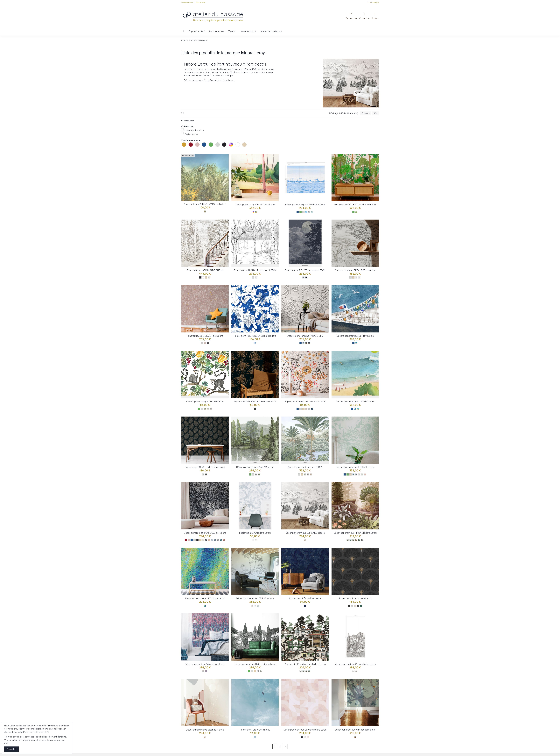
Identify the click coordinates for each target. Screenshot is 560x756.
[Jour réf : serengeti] (205, 343)
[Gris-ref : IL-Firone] (362, 540)
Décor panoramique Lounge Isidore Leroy (305, 730)
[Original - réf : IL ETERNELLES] (353, 474)
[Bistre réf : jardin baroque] (209, 277)
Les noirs (222, 150)
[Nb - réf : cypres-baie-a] (353, 671)
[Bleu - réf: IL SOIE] (255, 343)
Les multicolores (229, 150)
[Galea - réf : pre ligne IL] (303, 671)
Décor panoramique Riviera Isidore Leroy (255, 664)
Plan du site (201, 3)
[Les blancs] (203, 277)
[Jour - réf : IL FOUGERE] (203, 474)
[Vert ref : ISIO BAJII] (356, 212)
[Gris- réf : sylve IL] (203, 671)
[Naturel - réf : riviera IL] (261, 671)
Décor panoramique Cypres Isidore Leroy (355, 664)
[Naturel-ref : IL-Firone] (348, 540)
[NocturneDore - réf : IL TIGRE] (306, 343)
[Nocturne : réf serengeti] (208, 343)
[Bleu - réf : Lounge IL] (302, 737)
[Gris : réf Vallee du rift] (356, 277)
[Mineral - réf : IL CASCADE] (212, 540)
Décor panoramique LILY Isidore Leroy (205, 598)
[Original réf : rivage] (306, 212)
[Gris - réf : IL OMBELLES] (309, 409)
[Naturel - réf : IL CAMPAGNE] (259, 474)
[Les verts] (301, 212)
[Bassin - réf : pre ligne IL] (306, 671)
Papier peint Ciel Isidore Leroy (255, 730)
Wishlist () (373, 3)
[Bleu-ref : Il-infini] (305, 606)
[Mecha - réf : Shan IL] (361, 606)
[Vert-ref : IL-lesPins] (255, 606)
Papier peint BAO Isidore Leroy (255, 533)
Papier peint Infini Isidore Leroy (305, 598)
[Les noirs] (200, 277)
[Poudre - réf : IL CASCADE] (209, 540)
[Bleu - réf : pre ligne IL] (309, 671)
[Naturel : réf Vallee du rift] (359, 277)
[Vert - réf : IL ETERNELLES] (362, 474)
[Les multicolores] (253, 212)
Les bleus (202, 150)
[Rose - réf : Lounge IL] (308, 737)
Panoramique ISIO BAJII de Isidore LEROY (355, 205)
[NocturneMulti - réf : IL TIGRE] (309, 343)
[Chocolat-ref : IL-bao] (256, 540)
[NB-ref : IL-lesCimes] (305, 540)
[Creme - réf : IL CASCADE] (203, 540)
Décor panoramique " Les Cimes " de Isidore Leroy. (209, 80)
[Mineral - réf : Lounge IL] (305, 737)
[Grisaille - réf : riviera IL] (258, 671)
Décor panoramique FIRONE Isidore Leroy (355, 533)
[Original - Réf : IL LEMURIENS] (205, 409)
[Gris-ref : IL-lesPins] (258, 606)
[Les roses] (189, 540)
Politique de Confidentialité (53, 737)
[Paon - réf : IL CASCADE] (221, 540)
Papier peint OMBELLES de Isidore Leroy (305, 402)
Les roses (196, 150)
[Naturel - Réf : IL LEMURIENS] (208, 409)
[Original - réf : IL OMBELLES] (306, 409)
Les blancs (236, 150)
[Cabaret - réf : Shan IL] (349, 606)
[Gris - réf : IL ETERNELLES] (356, 474)
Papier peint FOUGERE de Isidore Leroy (205, 467)
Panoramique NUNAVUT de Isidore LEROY (255, 270)
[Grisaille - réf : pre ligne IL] (301, 671)
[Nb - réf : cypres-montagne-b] (356, 671)
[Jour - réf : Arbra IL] (355, 737)
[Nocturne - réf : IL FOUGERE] (206, 474)
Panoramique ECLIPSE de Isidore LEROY (305, 270)
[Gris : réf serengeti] (202, 343)
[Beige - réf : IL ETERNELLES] (359, 474)
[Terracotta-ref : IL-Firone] (356, 540)
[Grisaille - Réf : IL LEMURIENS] (211, 409)
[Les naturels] (206, 277)
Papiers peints (191, 134)
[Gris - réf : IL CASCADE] (218, 540)
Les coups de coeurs (194, 130)
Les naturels (243, 150)
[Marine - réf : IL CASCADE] (215, 540)
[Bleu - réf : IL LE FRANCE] (356, 343)
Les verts (209, 150)
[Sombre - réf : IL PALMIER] (255, 409)
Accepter (11, 749)
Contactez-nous (187, 3)
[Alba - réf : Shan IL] (355, 606)
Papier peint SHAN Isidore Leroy (355, 598)
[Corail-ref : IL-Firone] (353, 540)
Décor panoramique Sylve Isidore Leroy (205, 664)
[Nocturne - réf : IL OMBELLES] (312, 409)
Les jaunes (182, 150)
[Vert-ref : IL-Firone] (359, 540)
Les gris (216, 150)
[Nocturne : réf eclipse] (306, 277)
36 (375, 113)
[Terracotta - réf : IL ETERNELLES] (365, 474)
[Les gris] (303, 212)
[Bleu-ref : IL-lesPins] (252, 606)
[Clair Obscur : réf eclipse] (303, 277)
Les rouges (189, 150)
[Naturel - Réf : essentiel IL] (205, 737)
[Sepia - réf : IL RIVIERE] (311, 474)
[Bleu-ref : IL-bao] (253, 540)
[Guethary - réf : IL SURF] (355, 409)
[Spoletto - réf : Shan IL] (358, 606)
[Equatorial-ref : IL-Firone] (350, 540)
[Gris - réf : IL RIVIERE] (308, 474)
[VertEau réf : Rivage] (312, 212)
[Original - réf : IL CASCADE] (206, 540)
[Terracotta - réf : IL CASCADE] (224, 540)
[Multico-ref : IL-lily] (205, 606)
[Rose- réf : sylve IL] (206, 671)
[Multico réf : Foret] (256, 212)
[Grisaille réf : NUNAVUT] (256, 277)
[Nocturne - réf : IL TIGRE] (303, 343)
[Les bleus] (298, 212)
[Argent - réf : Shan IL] (352, 606)
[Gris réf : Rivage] (309, 212)
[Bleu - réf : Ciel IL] (255, 737)
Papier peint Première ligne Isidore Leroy (305, 664)
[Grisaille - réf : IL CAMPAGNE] (256, 474)
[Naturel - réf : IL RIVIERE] (305, 474)
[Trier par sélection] (365, 113)
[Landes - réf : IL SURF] (358, 409)
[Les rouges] (186, 540)
